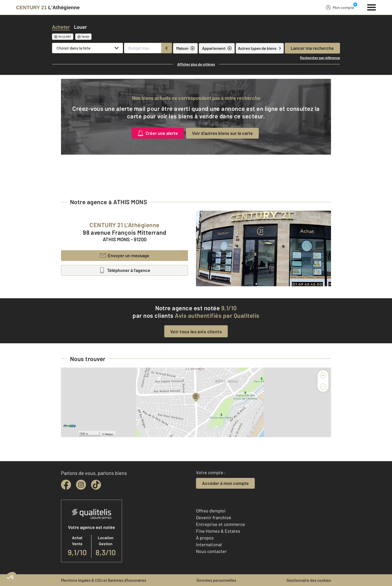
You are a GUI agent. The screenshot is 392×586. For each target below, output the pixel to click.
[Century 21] (48, 8)
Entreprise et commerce (220, 524)
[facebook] (66, 485)
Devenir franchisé (214, 517)
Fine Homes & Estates (218, 531)
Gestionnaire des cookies (309, 580)
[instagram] (81, 485)
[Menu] (372, 7)
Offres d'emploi (211, 511)
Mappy (109, 434)
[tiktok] (96, 485)
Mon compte (340, 7)
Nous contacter (211, 551)
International (209, 544)
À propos (205, 538)
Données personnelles (216, 580)
